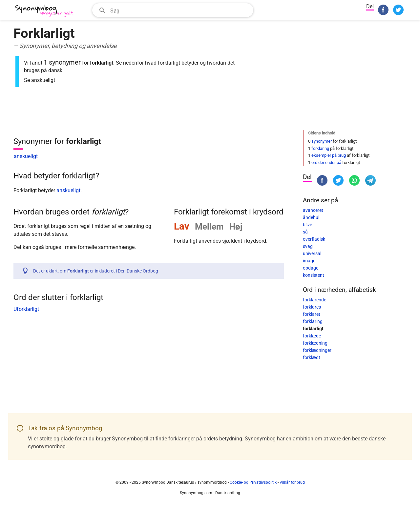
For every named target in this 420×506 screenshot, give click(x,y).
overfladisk (314, 239)
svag (308, 246)
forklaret (312, 314)
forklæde (312, 336)
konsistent (314, 275)
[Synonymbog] (46, 11)
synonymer (322, 141)
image (309, 261)
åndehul (311, 217)
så (305, 232)
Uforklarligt (26, 309)
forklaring (320, 148)
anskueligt (26, 156)
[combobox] (173, 10)
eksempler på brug (329, 155)
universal (312, 253)
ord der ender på (326, 162)
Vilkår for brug (292, 482)
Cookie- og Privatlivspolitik (253, 482)
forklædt (312, 357)
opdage (311, 268)
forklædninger (317, 350)
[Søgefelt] (180, 10)
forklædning (315, 343)
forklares (312, 307)
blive (307, 225)
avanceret (313, 210)
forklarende (315, 300)
